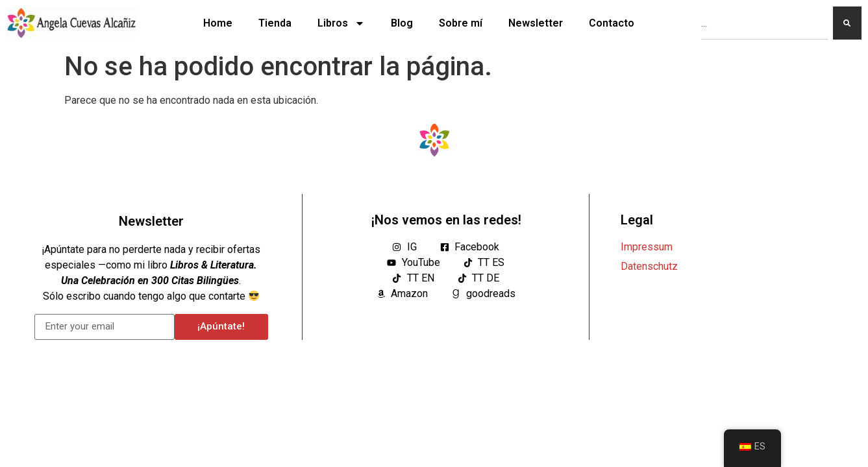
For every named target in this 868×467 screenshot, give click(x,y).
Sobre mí (461, 23)
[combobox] (764, 23)
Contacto (612, 23)
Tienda (275, 23)
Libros (341, 23)
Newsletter (536, 23)
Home (218, 23)
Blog (402, 23)
